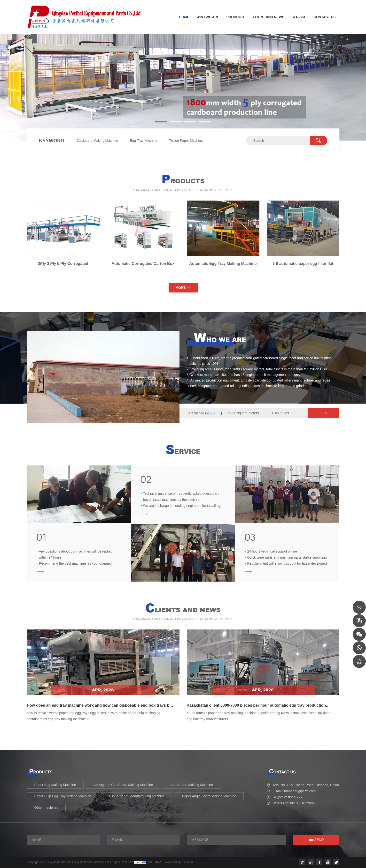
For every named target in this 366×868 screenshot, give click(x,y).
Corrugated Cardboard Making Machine (123, 785)
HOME (184, 17)
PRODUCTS (236, 17)
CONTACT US (325, 17)
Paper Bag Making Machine (55, 785)
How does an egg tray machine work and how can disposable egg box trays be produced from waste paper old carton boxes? (99, 707)
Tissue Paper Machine (186, 141)
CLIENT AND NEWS (268, 17)
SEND (319, 840)
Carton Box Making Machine (192, 785)
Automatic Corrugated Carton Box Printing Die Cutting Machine (143, 264)
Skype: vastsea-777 (288, 797)
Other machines (46, 808)
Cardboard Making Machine (97, 141)
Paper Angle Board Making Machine (209, 796)
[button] (161, 122)
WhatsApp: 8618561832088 (294, 803)
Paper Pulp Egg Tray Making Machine (63, 796)
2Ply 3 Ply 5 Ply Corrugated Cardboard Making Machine (63, 264)
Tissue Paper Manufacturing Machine (136, 796)
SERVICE (299, 17)
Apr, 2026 (103, 690)
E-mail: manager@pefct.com (294, 791)
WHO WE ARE (208, 17)
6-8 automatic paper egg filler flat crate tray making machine (303, 264)
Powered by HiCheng (179, 862)
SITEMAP (154, 862)
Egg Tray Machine (144, 141)
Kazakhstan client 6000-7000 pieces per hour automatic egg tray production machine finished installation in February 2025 (256, 707)
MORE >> (183, 288)
